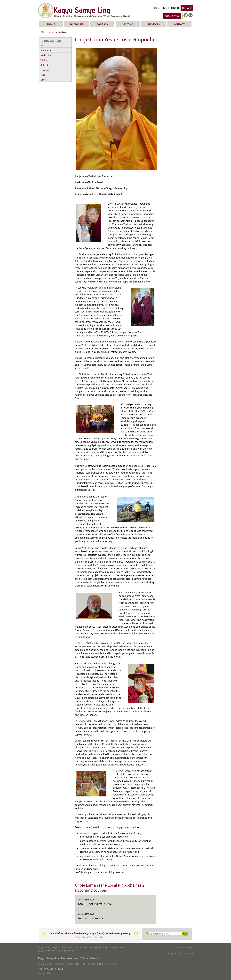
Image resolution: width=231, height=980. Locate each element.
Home (158, 8)
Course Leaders (58, 32)
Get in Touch (171, 8)
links (180, 947)
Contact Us (44, 973)
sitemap (188, 947)
